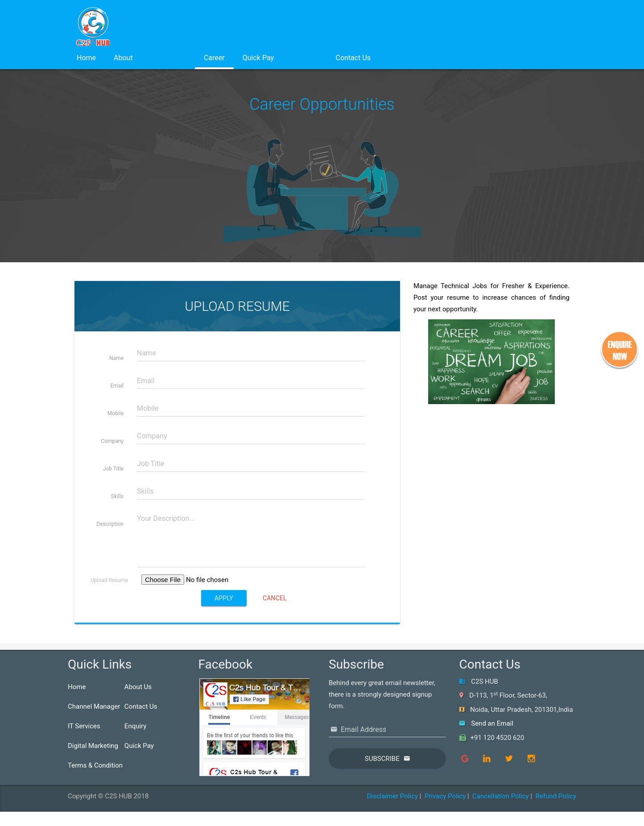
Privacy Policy (445, 796)
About (123, 58)
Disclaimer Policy (392, 796)
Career (214, 58)
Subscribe (382, 759)
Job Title (113, 507)
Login (305, 58)
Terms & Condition (95, 765)
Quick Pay (258, 58)
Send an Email (492, 723)
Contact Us (353, 58)
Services (168, 58)
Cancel (275, 636)
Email (117, 424)
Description (110, 562)
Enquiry (136, 726)
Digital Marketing (93, 746)
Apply (224, 636)
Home (86, 58)
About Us (138, 687)
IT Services (84, 726)
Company (112, 479)
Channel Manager (94, 706)
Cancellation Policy (501, 796)
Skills (117, 535)
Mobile (116, 452)
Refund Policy (556, 796)
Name (116, 396)
